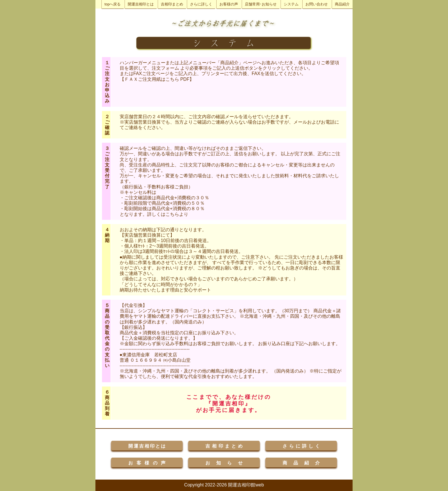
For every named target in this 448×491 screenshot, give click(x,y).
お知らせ (224, 463)
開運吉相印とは (141, 4)
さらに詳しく (201, 4)
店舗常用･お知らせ (261, 4)
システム (291, 4)
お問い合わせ (317, 4)
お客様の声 (229, 4)
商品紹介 (342, 4)
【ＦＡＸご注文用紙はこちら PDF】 (157, 79)
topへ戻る (113, 4)
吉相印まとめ (172, 4)
